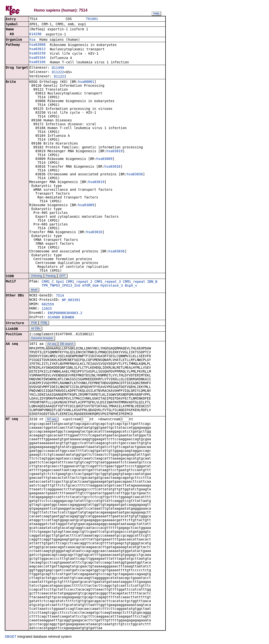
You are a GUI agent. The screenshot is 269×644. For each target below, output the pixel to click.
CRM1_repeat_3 (108, 282)
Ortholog (37, 276)
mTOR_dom (90, 286)
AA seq (52, 344)
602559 (48, 305)
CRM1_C (48, 282)
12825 (47, 309)
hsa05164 (37, 58)
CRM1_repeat (134, 282)
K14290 (35, 34)
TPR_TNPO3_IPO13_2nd (61, 286)
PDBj (44, 323)
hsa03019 (114, 151)
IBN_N (152, 282)
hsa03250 (37, 54)
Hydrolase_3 (112, 286)
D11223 (60, 77)
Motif (34, 290)
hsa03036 (135, 175)
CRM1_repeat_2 (79, 282)
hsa (32, 40)
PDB (34, 323)
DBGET (11, 637)
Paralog (51, 276)
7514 (60, 296)
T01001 (92, 19)
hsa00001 (86, 82)
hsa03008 (37, 45)
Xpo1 (60, 282)
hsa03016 (112, 167)
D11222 (58, 72)
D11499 (58, 68)
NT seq (52, 420)
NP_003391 (71, 300)
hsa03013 (37, 49)
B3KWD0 (68, 318)
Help (156, 13)
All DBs (36, 329)
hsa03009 (104, 159)
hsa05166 (37, 62)
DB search (67, 344)
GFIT (62, 276)
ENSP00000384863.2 (65, 313)
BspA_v (131, 286)
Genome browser (42, 339)
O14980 (54, 318)
